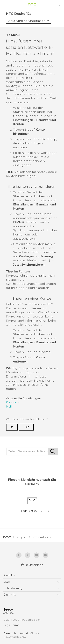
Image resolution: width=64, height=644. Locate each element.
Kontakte (13, 402)
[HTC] (32, 4)
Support (22, 537)
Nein (26, 427)
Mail (9, 407)
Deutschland (34, 565)
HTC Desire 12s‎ (42, 537)
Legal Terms (11, 625)
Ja (12, 427)
